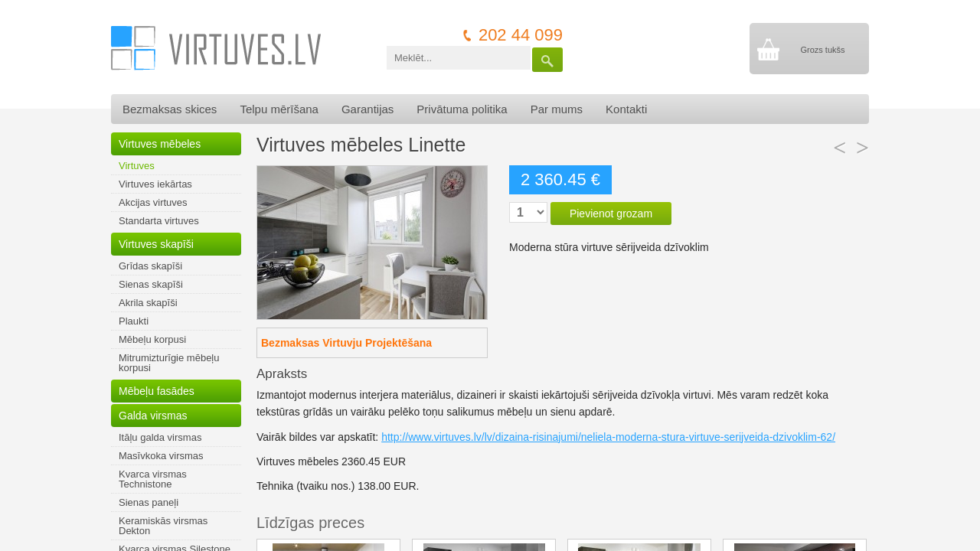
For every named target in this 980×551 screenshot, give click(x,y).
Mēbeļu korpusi (152, 339)
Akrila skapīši (148, 303)
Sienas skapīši (151, 284)
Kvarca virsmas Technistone (153, 479)
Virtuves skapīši (156, 244)
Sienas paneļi (149, 502)
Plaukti (134, 321)
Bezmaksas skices (170, 109)
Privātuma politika (462, 109)
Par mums (557, 109)
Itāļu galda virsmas (160, 437)
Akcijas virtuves (153, 202)
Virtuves (137, 166)
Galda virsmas (153, 416)
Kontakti (626, 109)
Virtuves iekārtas (155, 184)
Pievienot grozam (611, 214)
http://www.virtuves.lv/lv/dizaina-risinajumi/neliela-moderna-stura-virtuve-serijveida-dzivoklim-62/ (608, 437)
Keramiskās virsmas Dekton (163, 526)
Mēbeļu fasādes (157, 391)
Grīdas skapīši (150, 266)
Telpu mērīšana (279, 109)
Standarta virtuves (159, 221)
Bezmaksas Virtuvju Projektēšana (346, 343)
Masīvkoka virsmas (161, 456)
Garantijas (367, 109)
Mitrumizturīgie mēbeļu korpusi (169, 363)
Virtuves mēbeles (160, 144)
